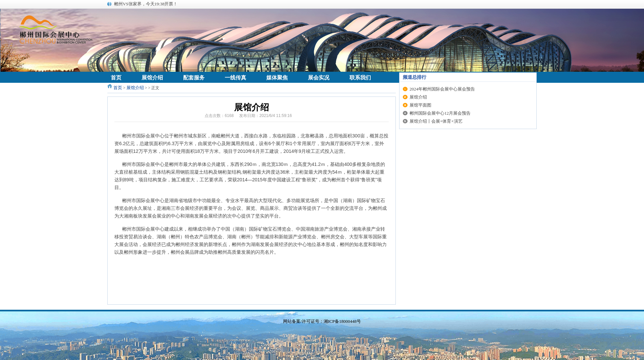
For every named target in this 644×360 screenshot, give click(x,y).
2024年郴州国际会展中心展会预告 (442, 89)
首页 (118, 88)
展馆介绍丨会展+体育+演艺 (436, 121)
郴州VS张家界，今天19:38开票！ (146, 4)
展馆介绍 (135, 88)
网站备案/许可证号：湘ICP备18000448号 (322, 321)
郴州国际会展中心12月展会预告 (440, 113)
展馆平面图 (420, 105)
